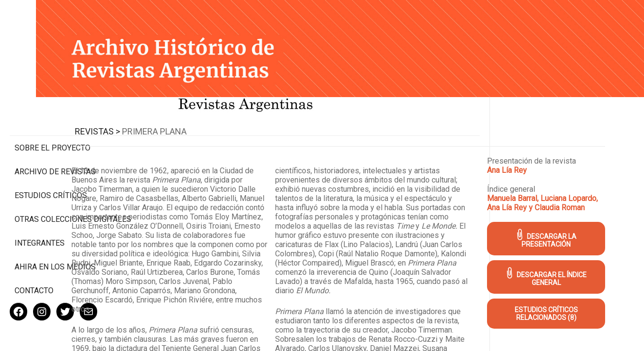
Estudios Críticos (51, 155)
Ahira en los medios (55, 235)
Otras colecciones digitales (53, 183)
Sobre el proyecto (52, 107)
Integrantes (40, 211)
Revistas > (183, 118)
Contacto (34, 259)
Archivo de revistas (55, 131)
